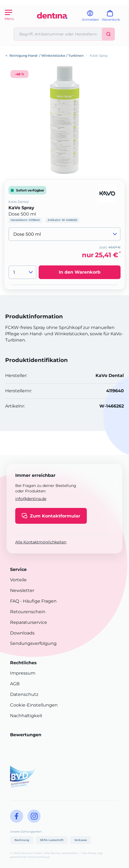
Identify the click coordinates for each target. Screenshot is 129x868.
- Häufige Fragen (38, 601)
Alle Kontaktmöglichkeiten (41, 542)
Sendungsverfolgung (33, 643)
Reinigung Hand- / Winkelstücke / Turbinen (47, 56)
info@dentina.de (31, 499)
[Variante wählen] (64, 234)
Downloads (22, 633)
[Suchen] (108, 34)
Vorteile (18, 580)
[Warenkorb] (113, 18)
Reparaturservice (29, 622)
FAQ (15, 601)
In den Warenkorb (80, 272)
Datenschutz (24, 694)
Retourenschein (28, 612)
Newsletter (22, 590)
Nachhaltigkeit (26, 716)
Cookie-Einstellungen (34, 705)
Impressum (23, 673)
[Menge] (22, 272)
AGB (15, 684)
